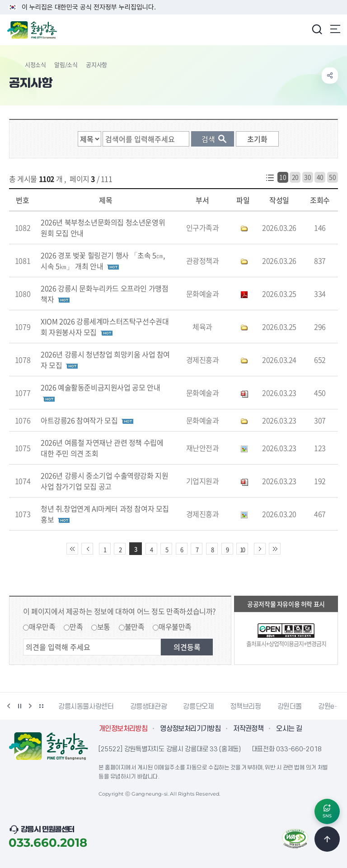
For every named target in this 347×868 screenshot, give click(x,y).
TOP (327, 839)
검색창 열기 (317, 29)
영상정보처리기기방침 (190, 729)
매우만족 (42, 626)
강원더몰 (290, 707)
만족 (76, 626)
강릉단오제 (198, 707)
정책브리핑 (245, 707)
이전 (9, 706)
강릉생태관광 (149, 707)
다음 (30, 706)
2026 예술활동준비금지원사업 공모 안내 (100, 387)
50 (332, 177)
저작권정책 (248, 729)
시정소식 (35, 64)
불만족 (135, 626)
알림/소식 (66, 64)
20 (295, 177)
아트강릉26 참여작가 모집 (79, 420)
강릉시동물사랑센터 (86, 707)
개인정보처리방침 (123, 729)
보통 (104, 626)
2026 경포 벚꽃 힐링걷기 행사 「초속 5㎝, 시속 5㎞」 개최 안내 (103, 261)
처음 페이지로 (72, 549)
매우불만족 (175, 626)
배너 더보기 (41, 706)
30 (307, 177)
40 (320, 177)
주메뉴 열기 (335, 29)
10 (283, 177)
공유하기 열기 (330, 76)
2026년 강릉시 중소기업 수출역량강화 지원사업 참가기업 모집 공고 (104, 481)
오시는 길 (289, 729)
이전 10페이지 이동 (87, 549)
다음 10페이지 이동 (260, 549)
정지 (19, 706)
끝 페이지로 (275, 549)
